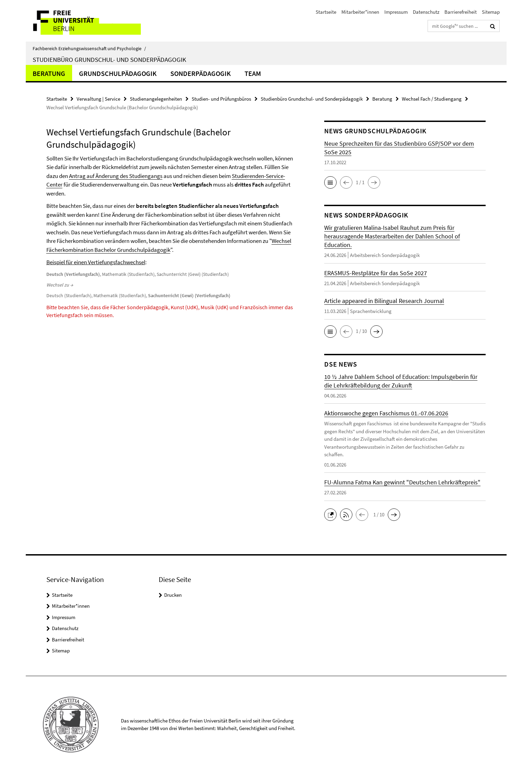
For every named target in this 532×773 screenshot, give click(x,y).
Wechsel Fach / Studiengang (432, 99)
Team (253, 73)
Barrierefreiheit (461, 12)
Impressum (396, 12)
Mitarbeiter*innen (360, 12)
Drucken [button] (173, 595)
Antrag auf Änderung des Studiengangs (116, 176)
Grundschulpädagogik (118, 73)
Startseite (326, 12)
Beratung (49, 73)
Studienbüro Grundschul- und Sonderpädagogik (109, 59)
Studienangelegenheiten (156, 99)
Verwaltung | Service (98, 99)
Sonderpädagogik (201, 73)
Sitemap (491, 12)
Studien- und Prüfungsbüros (221, 99)
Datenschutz (426, 12)
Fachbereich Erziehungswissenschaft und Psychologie (89, 48)
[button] (330, 182)
